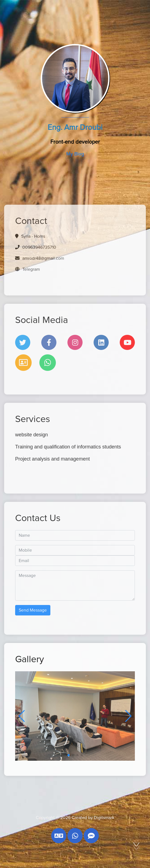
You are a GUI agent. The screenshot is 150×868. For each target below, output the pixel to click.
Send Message (33, 610)
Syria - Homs (33, 236)
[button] (128, 716)
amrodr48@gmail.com (43, 258)
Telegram (31, 269)
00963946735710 (39, 247)
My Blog (75, 154)
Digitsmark (104, 818)
